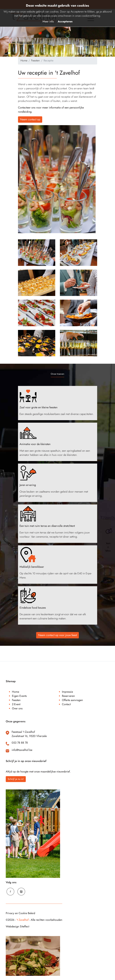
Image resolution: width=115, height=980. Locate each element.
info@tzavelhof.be (22, 750)
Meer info (48, 21)
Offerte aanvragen (72, 700)
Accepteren (65, 21)
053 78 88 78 (20, 743)
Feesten (35, 60)
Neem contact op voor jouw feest (57, 635)
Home (24, 60)
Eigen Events (19, 696)
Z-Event (16, 704)
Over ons (17, 708)
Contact (66, 704)
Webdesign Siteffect (17, 926)
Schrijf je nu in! (16, 779)
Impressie (67, 692)
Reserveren (68, 696)
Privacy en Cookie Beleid (20, 913)
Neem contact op (30, 119)
